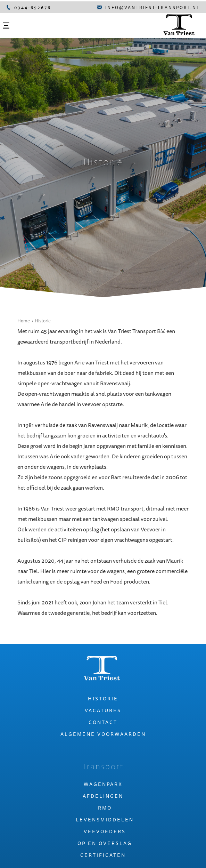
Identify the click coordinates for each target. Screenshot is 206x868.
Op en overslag (105, 843)
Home (24, 321)
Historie (43, 321)
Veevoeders (105, 831)
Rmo (105, 808)
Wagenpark (103, 784)
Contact (103, 722)
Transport (103, 767)
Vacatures (103, 710)
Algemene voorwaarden (103, 734)
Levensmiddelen (105, 820)
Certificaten (103, 855)
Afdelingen (103, 796)
